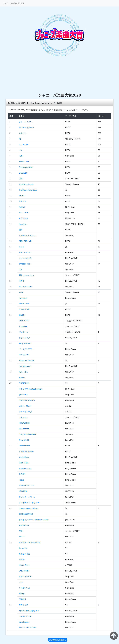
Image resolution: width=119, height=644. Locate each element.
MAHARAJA (24, 525)
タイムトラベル (25, 577)
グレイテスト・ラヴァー (29, 503)
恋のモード (23, 395)
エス (21, 150)
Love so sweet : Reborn (28, 508)
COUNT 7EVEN (25, 616)
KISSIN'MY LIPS (25, 287)
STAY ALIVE (24, 321)
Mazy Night (23, 463)
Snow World (24, 440)
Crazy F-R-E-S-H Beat (27, 434)
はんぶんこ (23, 417)
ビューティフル (25, 122)
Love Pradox (24, 622)
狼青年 (22, 281)
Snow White (24, 571)
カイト (22, 247)
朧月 (21, 230)
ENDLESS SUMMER (27, 400)
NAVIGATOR (24, 355)
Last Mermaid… (25, 366)
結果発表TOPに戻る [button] (58, 640)
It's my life (23, 548)
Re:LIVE (22, 207)
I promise (23, 298)
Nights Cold (24, 565)
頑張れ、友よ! (25, 406)
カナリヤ (23, 133)
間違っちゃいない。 (27, 275)
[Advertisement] (59, 76)
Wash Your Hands (26, 184)
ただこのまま (24, 554)
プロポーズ (23, 332)
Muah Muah (24, 457)
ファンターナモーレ (27, 497)
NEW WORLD (24, 423)
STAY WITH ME (25, 241)
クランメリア (24, 338)
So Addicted (24, 429)
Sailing (22, 594)
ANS (21, 531)
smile (21, 292)
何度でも (23, 201)
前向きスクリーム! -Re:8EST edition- (34, 520)
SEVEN (22, 315)
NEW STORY (24, 162)
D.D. (20, 270)
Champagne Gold (26, 167)
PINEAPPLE (24, 383)
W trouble (23, 326)
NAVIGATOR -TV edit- (28, 628)
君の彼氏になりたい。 (28, 235)
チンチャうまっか (26, 127)
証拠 (21, 179)
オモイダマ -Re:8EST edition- (31, 389)
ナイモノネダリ (25, 258)
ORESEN (22, 599)
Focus (21, 480)
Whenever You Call (26, 361)
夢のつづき (23, 605)
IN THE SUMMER (26, 514)
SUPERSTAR (24, 309)
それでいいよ (24, 588)
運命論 (22, 559)
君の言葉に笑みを (26, 451)
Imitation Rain (25, 264)
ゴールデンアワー (26, 349)
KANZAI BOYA (25, 253)
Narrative (23, 224)
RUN (21, 156)
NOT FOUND (24, 213)
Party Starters (25, 343)
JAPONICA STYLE (26, 486)
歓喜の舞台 (23, 218)
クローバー (23, 144)
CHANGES (23, 173)
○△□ (21, 582)
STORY (22, 196)
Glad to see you (25, 469)
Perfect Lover (24, 446)
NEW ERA (23, 491)
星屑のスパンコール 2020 (30, 542)
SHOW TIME (24, 304)
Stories (22, 378)
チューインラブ (25, 412)
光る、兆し (23, 372)
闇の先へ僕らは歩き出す (29, 611)
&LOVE (22, 474)
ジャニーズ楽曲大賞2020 (13, 3)
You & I (22, 537)
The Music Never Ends (28, 190)
